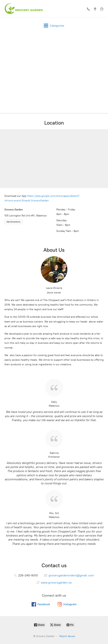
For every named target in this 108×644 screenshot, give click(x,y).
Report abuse (67, 636)
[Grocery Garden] (23, 9)
